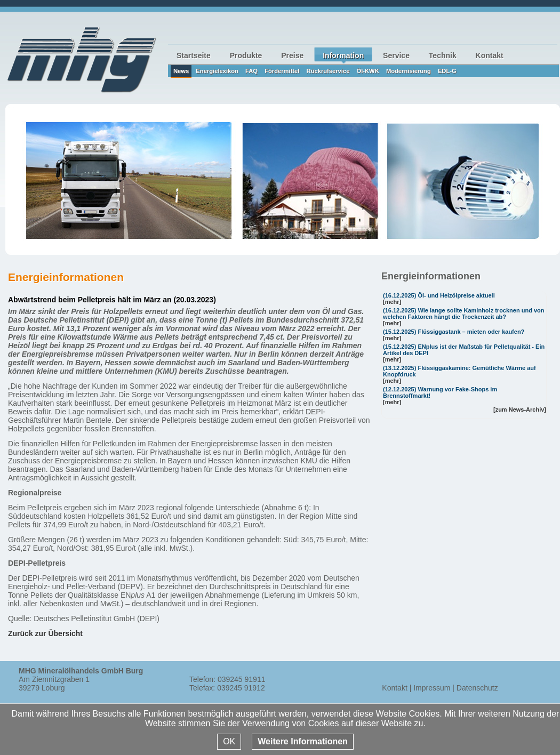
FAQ (251, 71)
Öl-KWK (368, 71)
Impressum (432, 688)
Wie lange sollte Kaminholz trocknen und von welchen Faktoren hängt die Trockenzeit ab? (463, 314)
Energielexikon (217, 71)
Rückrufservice (328, 71)
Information (343, 55)
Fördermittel (282, 71)
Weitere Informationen (303, 741)
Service (396, 55)
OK (229, 741)
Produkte (246, 55)
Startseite (194, 55)
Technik (443, 55)
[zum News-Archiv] (520, 409)
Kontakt (490, 55)
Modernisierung (409, 71)
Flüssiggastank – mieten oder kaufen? (471, 332)
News (181, 71)
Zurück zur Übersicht (45, 633)
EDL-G (447, 71)
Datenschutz (477, 688)
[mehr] (392, 302)
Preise (292, 55)
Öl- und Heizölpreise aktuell (456, 295)
